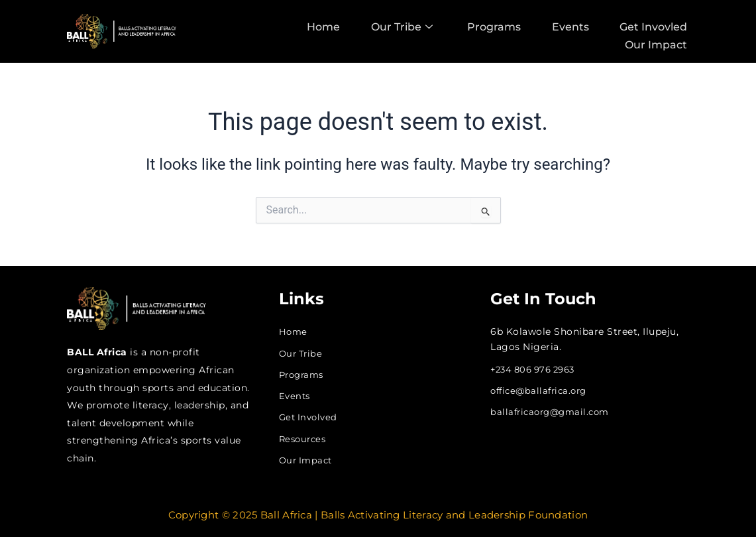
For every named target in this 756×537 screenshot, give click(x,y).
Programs (491, 26)
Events (570, 26)
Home (316, 26)
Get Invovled (655, 26)
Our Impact (658, 41)
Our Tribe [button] (397, 26)
